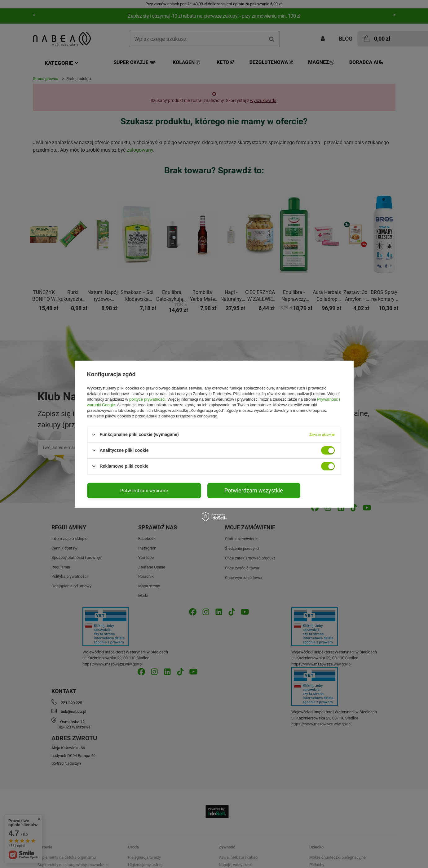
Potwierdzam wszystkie (254, 490)
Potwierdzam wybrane (144, 490)
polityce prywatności (147, 399)
